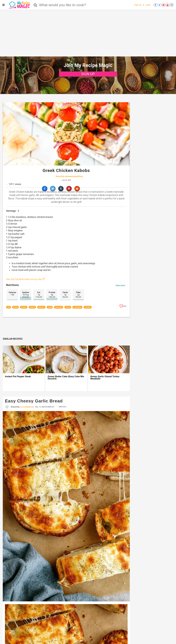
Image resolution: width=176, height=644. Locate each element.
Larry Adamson (27, 407)
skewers (41, 307)
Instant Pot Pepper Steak (18, 377)
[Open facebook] (155, 5)
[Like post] (123, 307)
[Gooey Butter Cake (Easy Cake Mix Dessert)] (66, 359)
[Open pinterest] (163, 5)
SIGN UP (88, 74)
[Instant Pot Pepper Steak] (24, 359)
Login (148, 5)
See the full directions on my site (25, 279)
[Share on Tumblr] (61, 189)
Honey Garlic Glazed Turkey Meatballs (105, 378)
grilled (15, 307)
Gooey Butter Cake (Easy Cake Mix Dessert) (66, 378)
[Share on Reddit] (77, 189)
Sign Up (138, 5)
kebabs (32, 307)
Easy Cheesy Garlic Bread (34, 401)
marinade (59, 307)
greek (50, 307)
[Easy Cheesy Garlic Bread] (66, 506)
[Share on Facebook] (45, 189)
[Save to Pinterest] (69, 189)
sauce (68, 307)
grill (9, 307)
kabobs (24, 307)
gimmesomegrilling (74, 176)
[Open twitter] (159, 5)
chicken (88, 307)
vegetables (77, 307)
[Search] (35, 5)
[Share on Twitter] (53, 189)
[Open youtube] (168, 5)
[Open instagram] (172, 5)
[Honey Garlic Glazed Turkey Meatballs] (109, 359)
